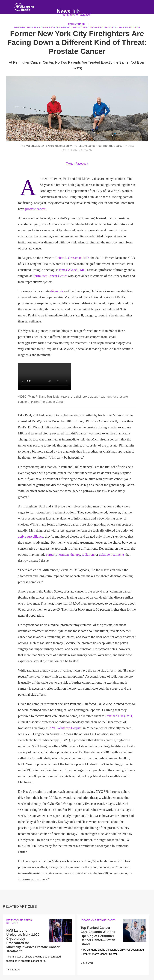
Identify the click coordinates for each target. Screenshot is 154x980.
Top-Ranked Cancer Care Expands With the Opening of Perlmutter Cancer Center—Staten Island (98, 936)
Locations (87, 920)
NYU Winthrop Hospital (66, 728)
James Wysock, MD (72, 270)
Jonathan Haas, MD (119, 716)
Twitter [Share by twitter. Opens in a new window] (70, 164)
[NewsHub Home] (68, 11)
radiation (88, 554)
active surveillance (31, 536)
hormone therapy (69, 554)
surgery (51, 554)
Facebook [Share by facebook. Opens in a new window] (82, 164)
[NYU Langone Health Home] (24, 8)
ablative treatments (112, 554)
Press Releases (105, 920)
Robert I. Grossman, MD (72, 258)
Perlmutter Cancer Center (50, 276)
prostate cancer (35, 209)
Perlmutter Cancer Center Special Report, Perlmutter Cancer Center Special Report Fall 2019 (77, 28)
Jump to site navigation (77, 15)
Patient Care (14, 920)
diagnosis (57, 291)
